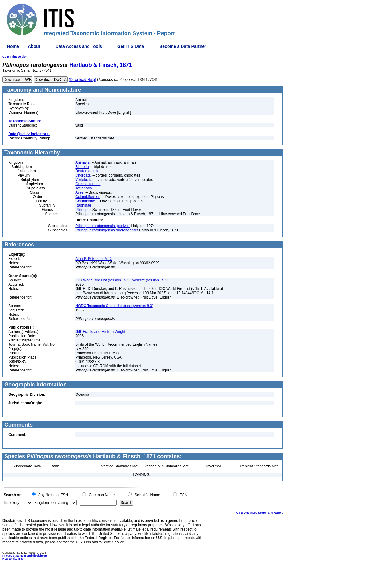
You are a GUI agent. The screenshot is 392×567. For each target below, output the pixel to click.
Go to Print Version (15, 57)
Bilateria (82, 167)
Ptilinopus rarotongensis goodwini (103, 226)
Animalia (82, 162)
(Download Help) (82, 80)
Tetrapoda (83, 188)
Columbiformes (88, 197)
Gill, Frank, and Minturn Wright (100, 332)
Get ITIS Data (131, 46)
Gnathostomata (88, 184)
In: (6, 503)
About (34, 46)
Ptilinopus (83, 210)
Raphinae (83, 205)
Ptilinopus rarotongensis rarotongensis (107, 230)
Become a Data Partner (183, 46)
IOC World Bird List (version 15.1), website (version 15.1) (122, 280)
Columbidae (85, 201)
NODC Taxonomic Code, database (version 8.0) (114, 306)
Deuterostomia (87, 171)
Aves (79, 192)
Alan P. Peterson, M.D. (94, 259)
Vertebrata (84, 180)
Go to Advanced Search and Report (260, 513)
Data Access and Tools (79, 46)
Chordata (83, 175)
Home (13, 46)
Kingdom (41, 503)
